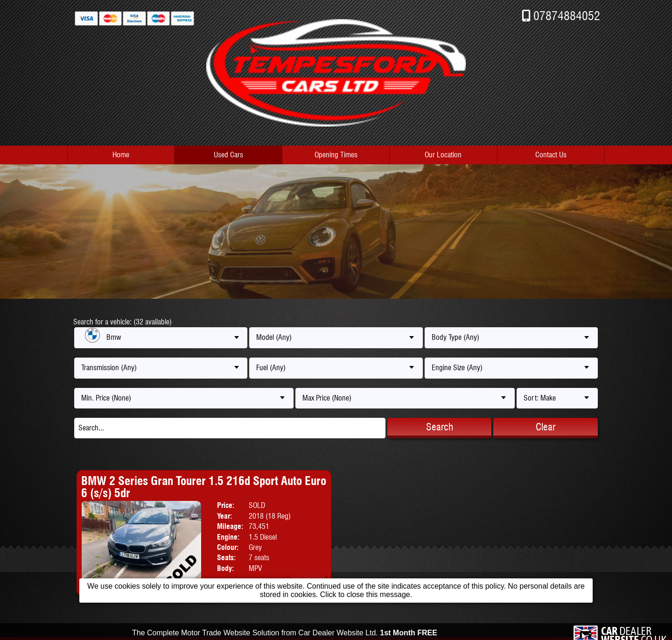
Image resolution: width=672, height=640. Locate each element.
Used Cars (228, 155)
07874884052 (567, 16)
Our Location (443, 155)
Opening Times (336, 155)
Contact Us (551, 155)
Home (121, 155)
